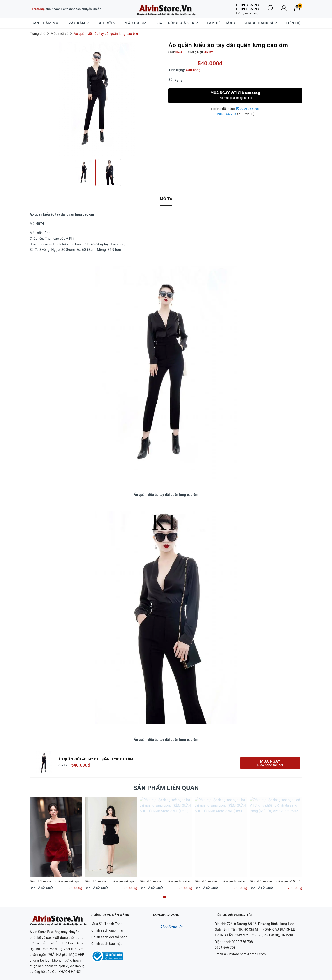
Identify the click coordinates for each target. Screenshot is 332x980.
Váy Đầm (79, 23)
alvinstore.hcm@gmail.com (245, 954)
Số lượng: (176, 80)
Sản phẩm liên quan (166, 788)
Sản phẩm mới (46, 23)
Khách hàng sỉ (260, 23)
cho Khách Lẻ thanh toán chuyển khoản (67, 9)
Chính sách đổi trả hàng (109, 937)
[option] (97, 99)
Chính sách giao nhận (108, 930)
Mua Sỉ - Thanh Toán (107, 924)
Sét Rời (107, 23)
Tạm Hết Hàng (221, 23)
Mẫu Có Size (137, 23)
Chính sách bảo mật (106, 944)
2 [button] (168, 897)
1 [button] (164, 897)
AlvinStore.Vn (171, 927)
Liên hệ (293, 23)
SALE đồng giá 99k (178, 23)
